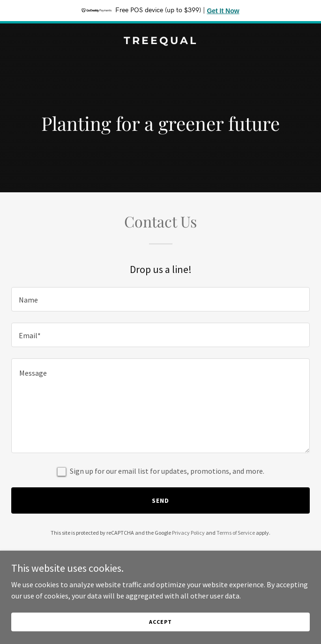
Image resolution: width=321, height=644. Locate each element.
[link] (160, 41)
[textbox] (160, 299)
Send (160, 500)
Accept (160, 622)
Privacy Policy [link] (188, 533)
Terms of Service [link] (236, 533)
